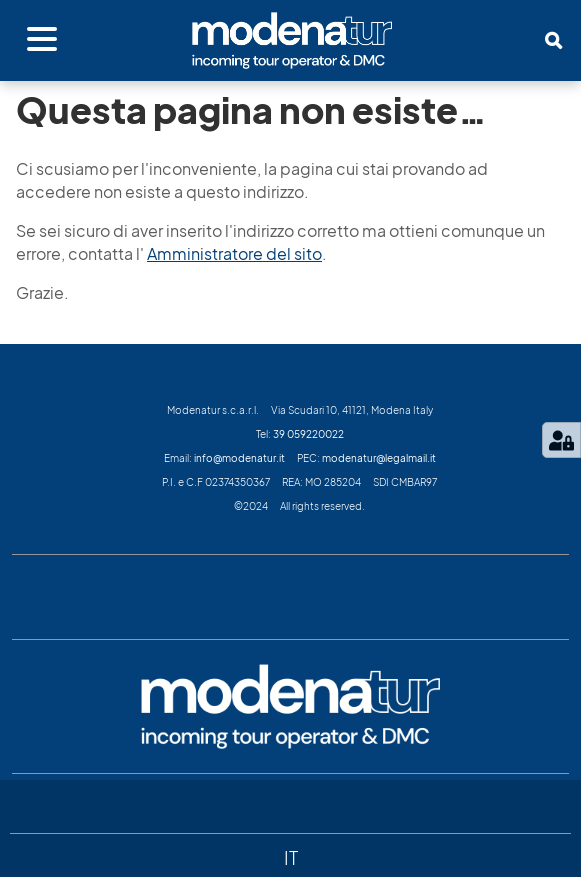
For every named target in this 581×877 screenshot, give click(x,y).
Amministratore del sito (234, 254)
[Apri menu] (42, 40)
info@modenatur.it (239, 458)
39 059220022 (308, 434)
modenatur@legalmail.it (379, 458)
